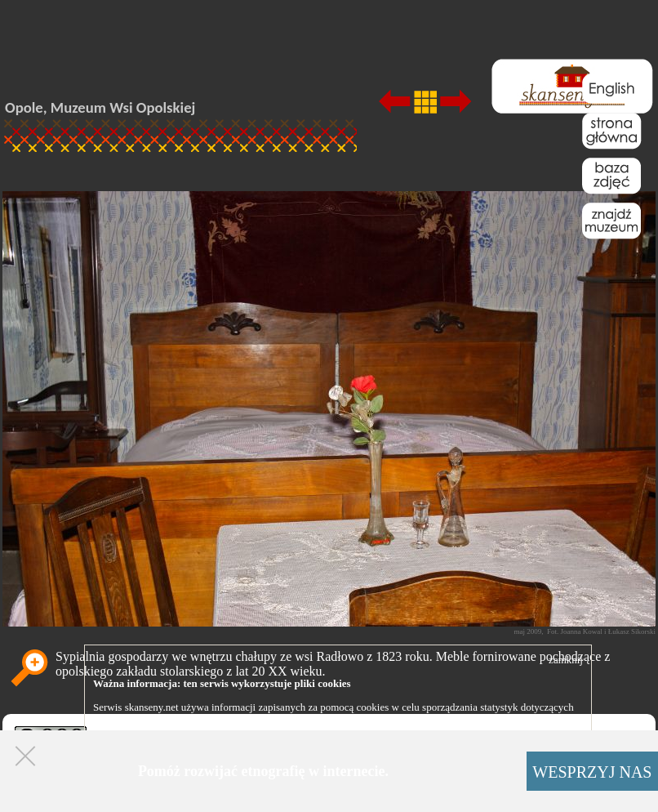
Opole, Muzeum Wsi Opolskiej (100, 107)
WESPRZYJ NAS (592, 772)
